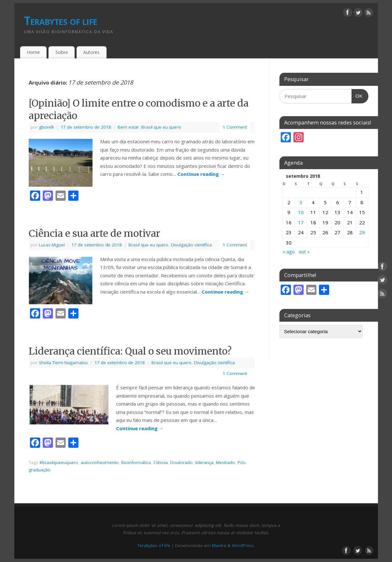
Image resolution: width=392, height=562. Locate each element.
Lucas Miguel (52, 245)
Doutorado (181, 462)
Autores (91, 52)
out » (304, 251)
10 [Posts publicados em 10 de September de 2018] (301, 212)
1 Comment (235, 127)
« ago (289, 251)
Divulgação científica (191, 245)
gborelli (46, 127)
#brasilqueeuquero (59, 462)
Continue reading (201, 174)
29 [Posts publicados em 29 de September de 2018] (362, 232)
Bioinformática (136, 462)
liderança (204, 462)
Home (33, 52)
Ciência (161, 462)
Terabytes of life (61, 21)
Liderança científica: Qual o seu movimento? (130, 351)
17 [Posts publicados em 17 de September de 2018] (301, 222)
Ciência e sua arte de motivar (94, 233)
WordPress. (243, 545)
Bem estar (128, 127)
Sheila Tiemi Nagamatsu (63, 363)
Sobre (62, 52)
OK (357, 94)
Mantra (219, 545)
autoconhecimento (100, 462)
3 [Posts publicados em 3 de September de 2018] (301, 202)
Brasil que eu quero (161, 127)
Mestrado (226, 462)
